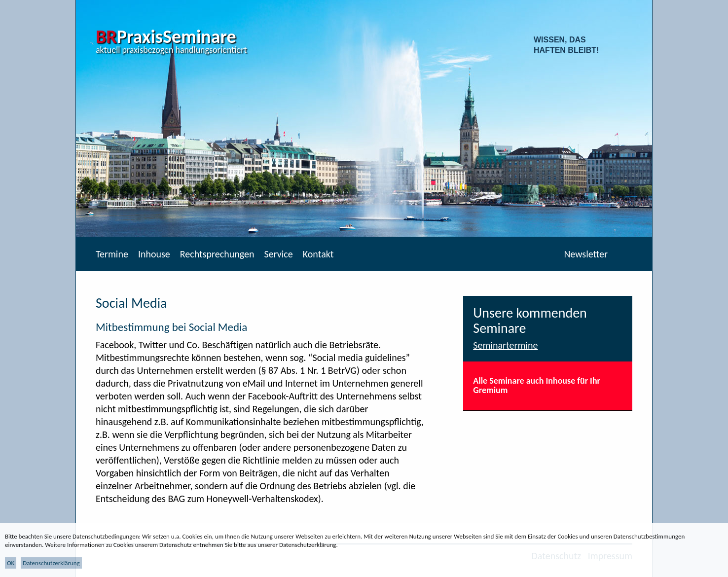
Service (278, 254)
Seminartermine (505, 345)
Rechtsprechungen (217, 254)
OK (11, 563)
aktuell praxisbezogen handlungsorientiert (171, 50)
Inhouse (154, 254)
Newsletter (586, 254)
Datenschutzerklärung (51, 563)
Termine (112, 254)
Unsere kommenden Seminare (530, 321)
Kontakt (318, 254)
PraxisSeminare (166, 36)
